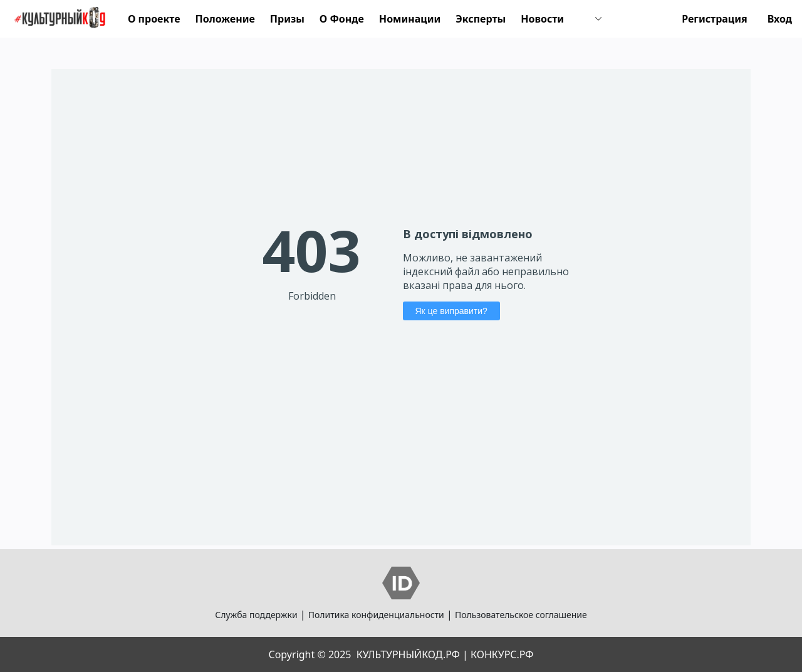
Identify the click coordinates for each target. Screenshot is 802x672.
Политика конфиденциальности (376, 615)
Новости (542, 19)
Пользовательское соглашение (521, 615)
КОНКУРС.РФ (502, 654)
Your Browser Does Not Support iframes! (401, 307)
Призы (287, 19)
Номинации (410, 19)
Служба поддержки (256, 615)
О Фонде (342, 19)
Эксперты (481, 19)
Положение (225, 19)
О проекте (154, 19)
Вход (780, 19)
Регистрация (715, 19)
